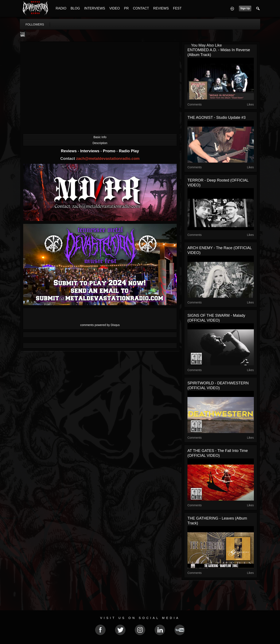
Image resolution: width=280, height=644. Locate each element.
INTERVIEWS (95, 8)
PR (126, 8)
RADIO (61, 8)
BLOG (75, 8)
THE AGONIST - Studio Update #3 (217, 118)
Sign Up (245, 8)
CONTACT (141, 8)
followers (35, 24)
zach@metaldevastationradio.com (108, 158)
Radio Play (129, 151)
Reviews (69, 151)
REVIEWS (161, 8)
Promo (110, 151)
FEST (177, 8)
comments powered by (100, 325)
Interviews (90, 151)
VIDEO (114, 8)
